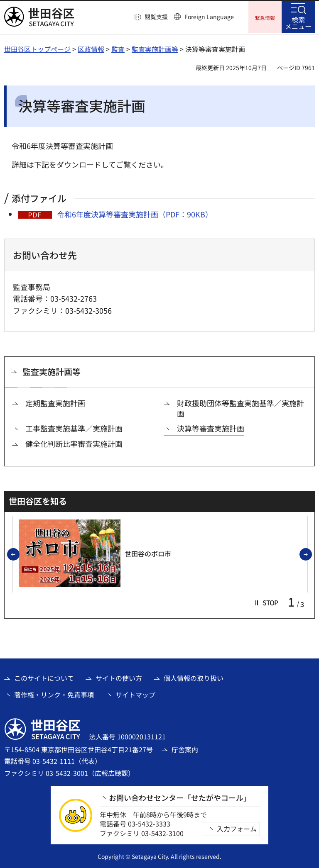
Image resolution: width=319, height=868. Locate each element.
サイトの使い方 (119, 677)
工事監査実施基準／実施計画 (74, 428)
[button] (151, 17)
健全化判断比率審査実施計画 (74, 443)
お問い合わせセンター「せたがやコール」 (180, 796)
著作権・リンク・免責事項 (54, 694)
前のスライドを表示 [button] (19, 554)
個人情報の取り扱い (194, 677)
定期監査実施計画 (55, 402)
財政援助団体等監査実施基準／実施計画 (240, 407)
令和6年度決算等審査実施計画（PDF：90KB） (135, 213)
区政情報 (91, 48)
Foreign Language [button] (209, 17)
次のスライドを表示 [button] (312, 554)
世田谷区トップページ (37, 48)
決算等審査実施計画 (211, 428)
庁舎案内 (185, 749)
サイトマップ (135, 694)
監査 (118, 48)
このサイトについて (44, 677)
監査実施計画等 (155, 48)
